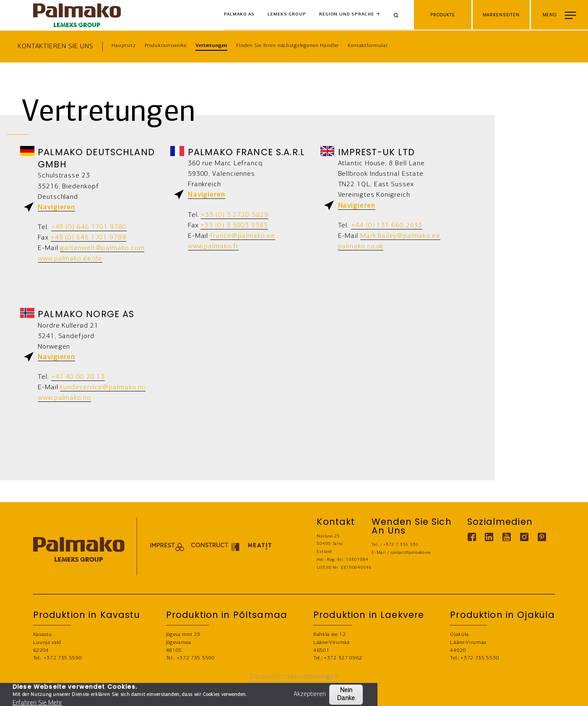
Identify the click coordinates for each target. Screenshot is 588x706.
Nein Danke (346, 694)
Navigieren (56, 207)
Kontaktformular (368, 46)
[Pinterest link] (542, 537)
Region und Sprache (346, 14)
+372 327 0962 (343, 658)
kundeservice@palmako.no (103, 387)
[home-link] (77, 15)
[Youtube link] (507, 537)
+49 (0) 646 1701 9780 (89, 227)
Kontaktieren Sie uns (56, 46)
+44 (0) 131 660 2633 (387, 225)
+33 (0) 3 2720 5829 (234, 215)
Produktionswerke (166, 46)
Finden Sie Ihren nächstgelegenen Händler (287, 46)
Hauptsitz (124, 46)
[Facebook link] (472, 537)
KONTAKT (567, 694)
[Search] (399, 16)
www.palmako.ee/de (70, 259)
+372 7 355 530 (401, 545)
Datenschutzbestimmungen (294, 676)
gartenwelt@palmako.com (102, 248)
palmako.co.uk (361, 246)
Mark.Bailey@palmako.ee (400, 236)
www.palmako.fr (213, 246)
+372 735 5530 (480, 658)
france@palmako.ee (242, 236)
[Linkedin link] (489, 537)
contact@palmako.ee (411, 553)
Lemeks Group (287, 14)
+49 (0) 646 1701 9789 (88, 238)
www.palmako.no (64, 398)
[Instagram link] (524, 537)
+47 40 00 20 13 (78, 377)
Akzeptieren (310, 694)
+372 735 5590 (63, 658)
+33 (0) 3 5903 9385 (234, 225)
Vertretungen (211, 46)
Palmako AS (239, 14)
